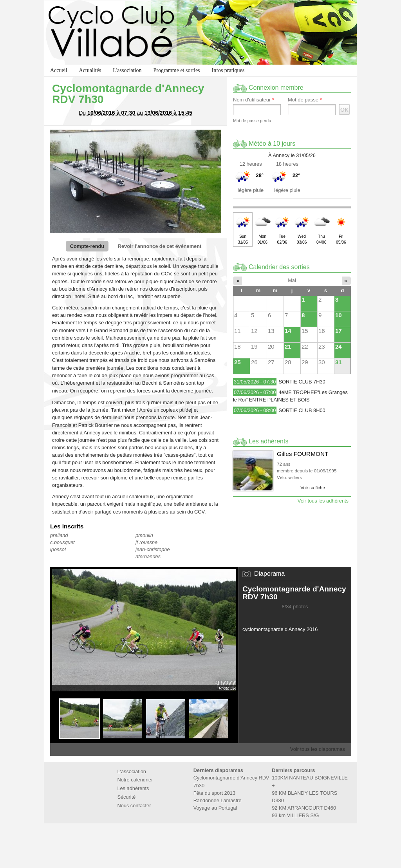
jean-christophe (153, 549)
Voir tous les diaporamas (318, 749)
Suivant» (233, 719)
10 (339, 315)
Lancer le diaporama (291, 617)
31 (339, 362)
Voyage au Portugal (215, 808)
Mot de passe (305, 100)
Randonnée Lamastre (218, 800)
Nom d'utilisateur (254, 100)
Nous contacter (134, 806)
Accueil (59, 70)
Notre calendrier (135, 780)
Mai (292, 280)
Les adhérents (133, 788)
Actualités (90, 70)
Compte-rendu (87, 246)
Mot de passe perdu (252, 121)
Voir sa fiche (313, 488)
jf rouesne (146, 542)
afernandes (148, 556)
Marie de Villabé (225, 841)
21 (288, 346)
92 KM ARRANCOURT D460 (304, 808)
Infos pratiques (228, 70)
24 (339, 346)
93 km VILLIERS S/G (295, 815)
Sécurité (126, 797)
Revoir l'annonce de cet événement (160, 246)
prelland (59, 535)
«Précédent (56, 719)
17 (339, 331)
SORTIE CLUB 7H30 (302, 382)
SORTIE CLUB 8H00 (302, 410)
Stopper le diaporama (299, 617)
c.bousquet (62, 542)
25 (238, 362)
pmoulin (144, 535)
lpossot (58, 549)
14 (288, 331)
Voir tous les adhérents (323, 501)
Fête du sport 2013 (214, 793)
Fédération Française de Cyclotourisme (176, 841)
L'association (127, 70)
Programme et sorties (177, 70)
